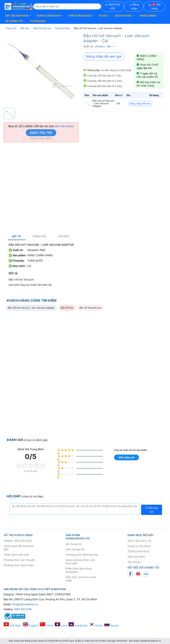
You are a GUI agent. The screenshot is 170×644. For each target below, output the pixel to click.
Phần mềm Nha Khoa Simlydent (79, 570)
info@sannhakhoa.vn (25, 604)
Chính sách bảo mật (16, 555)
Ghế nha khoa (136, 557)
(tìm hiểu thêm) (64, 126)
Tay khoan (134, 562)
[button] (18, 16)
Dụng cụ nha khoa (139, 546)
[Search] (67, 6)
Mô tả (17, 236)
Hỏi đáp (64, 236)
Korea (96, 625)
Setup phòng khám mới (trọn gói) (80, 562)
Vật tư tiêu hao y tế (139, 541)
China (46, 625)
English (30, 625)
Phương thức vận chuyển (19, 560)
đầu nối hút (67, 308)
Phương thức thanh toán (19, 565)
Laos (61, 625)
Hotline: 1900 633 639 (18, 541)
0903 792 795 (41, 133)
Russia (111, 625)
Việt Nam (12, 625)
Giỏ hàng (155, 6)
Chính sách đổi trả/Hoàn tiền (19, 548)
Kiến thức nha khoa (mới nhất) (81, 579)
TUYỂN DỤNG (38, 21)
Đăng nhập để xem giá (104, 56)
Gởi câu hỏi (152, 510)
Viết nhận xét (126, 457)
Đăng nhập (134, 6)
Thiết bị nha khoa (138, 551)
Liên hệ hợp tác (75, 549)
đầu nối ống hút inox (90, 308)
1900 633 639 (112, 6)
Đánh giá (39, 236)
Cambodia (78, 625)
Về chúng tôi (73, 544)
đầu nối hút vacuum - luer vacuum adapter (31, 308)
